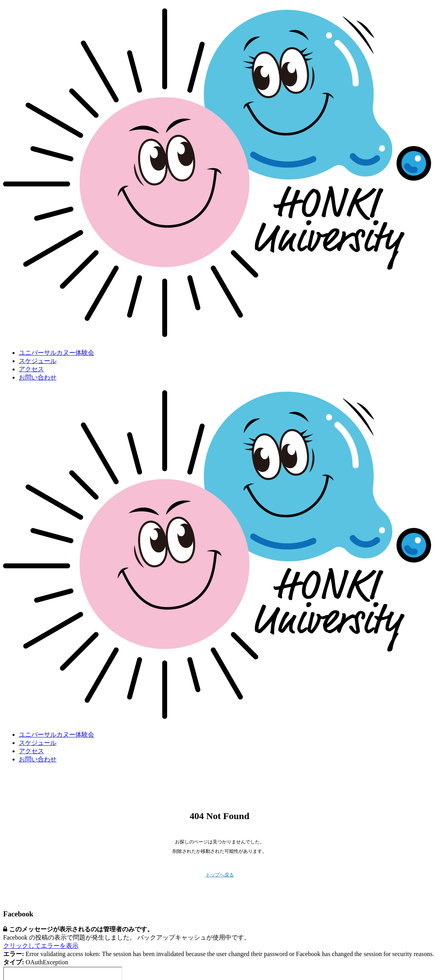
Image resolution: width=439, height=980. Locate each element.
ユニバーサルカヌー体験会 (56, 353)
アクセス (31, 369)
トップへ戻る (220, 875)
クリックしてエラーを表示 (41, 946)
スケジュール (38, 361)
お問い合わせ (38, 377)
